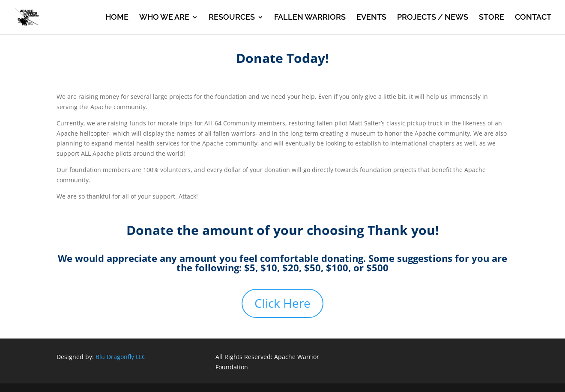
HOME (117, 18)
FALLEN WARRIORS (310, 18)
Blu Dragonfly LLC (121, 357)
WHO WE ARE (164, 18)
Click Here (282, 303)
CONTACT (533, 18)
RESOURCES (232, 18)
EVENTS (371, 18)
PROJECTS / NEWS (433, 18)
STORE (492, 18)
